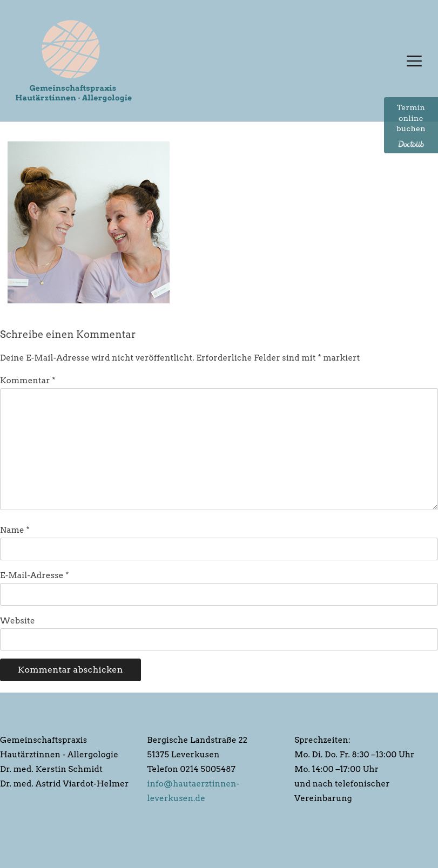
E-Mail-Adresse (35, 575)
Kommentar (28, 381)
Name (15, 530)
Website (18, 621)
